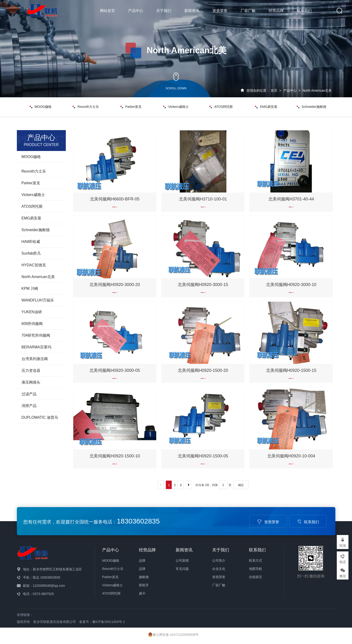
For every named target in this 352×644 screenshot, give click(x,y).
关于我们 (164, 11)
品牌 (142, 561)
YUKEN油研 (32, 312)
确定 (241, 485)
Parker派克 (131, 107)
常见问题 (182, 569)
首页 (274, 90)
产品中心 (136, 11)
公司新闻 (182, 561)
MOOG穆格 (41, 107)
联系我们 (304, 11)
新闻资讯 (192, 11)
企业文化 (219, 569)
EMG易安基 (266, 107)
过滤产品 (29, 394)
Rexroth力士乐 (86, 107)
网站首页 (107, 11)
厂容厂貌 (248, 11)
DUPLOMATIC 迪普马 (40, 417)
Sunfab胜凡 (31, 253)
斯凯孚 (144, 585)
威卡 (142, 593)
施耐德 (144, 577)
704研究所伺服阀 (36, 335)
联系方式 (256, 561)
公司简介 (219, 561)
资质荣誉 (220, 11)
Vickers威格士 (176, 107)
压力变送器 (31, 371)
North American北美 (317, 90)
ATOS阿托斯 (221, 107)
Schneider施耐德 (311, 107)
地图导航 (256, 569)
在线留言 (256, 577)
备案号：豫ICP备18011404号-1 (102, 622)
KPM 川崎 (30, 288)
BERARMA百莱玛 (36, 347)
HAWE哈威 (31, 242)
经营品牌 (276, 11)
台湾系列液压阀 (35, 359)
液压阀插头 (31, 382)
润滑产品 (29, 406)
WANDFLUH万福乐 (38, 300)
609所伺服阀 (32, 324)
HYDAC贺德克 (34, 265)
